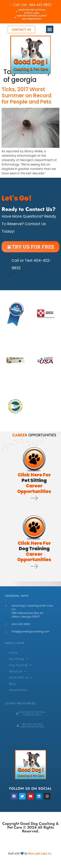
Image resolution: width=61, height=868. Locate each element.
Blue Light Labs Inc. (40, 853)
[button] (50, 29)
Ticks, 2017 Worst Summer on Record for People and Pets (27, 95)
